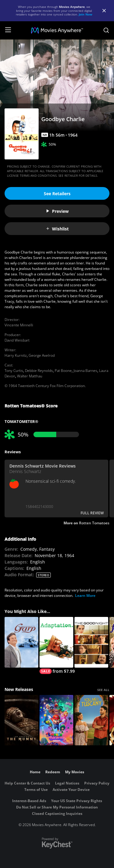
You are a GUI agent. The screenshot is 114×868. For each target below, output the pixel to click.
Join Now (86, 14)
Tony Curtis (14, 371)
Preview (57, 211)
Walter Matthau (30, 376)
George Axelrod (42, 355)
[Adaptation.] (56, 645)
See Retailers (57, 194)
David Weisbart (17, 340)
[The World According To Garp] (21, 642)
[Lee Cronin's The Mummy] (21, 720)
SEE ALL (103, 690)
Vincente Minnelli (19, 325)
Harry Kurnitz (16, 355)
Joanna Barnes (85, 371)
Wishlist (57, 229)
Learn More (85, 596)
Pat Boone (63, 371)
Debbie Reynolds (39, 371)
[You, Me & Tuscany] (91, 720)
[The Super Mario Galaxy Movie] (56, 720)
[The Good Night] (91, 642)
